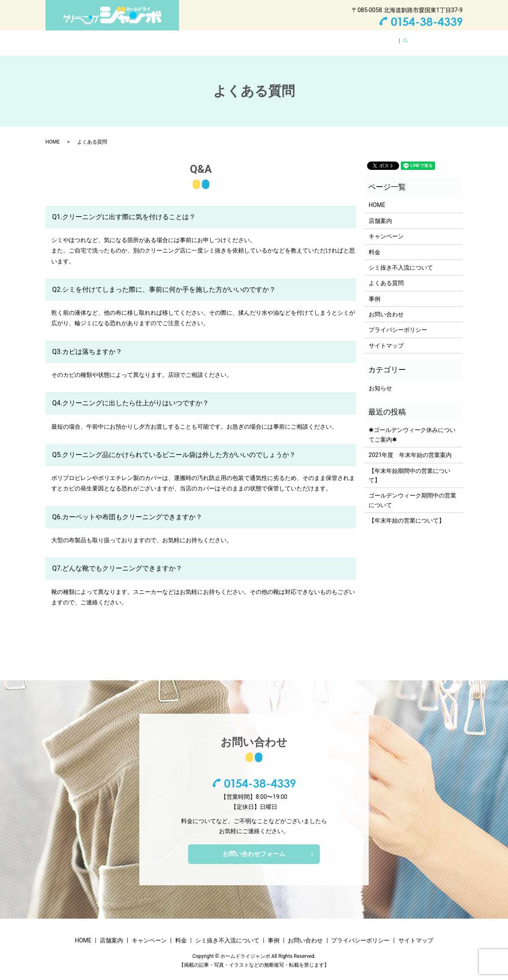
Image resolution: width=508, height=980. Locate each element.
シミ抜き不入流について (268, 38)
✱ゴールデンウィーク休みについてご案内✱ (412, 427)
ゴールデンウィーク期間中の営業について (412, 492)
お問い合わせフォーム (254, 847)
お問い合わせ (376, 38)
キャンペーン (183, 38)
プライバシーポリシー (398, 322)
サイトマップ (386, 338)
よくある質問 (329, 38)
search (409, 39)
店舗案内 (142, 38)
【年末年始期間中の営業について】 (410, 467)
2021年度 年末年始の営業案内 (410, 447)
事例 (375, 291)
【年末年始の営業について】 (407, 513)
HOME (111, 38)
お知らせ (380, 380)
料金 (218, 38)
